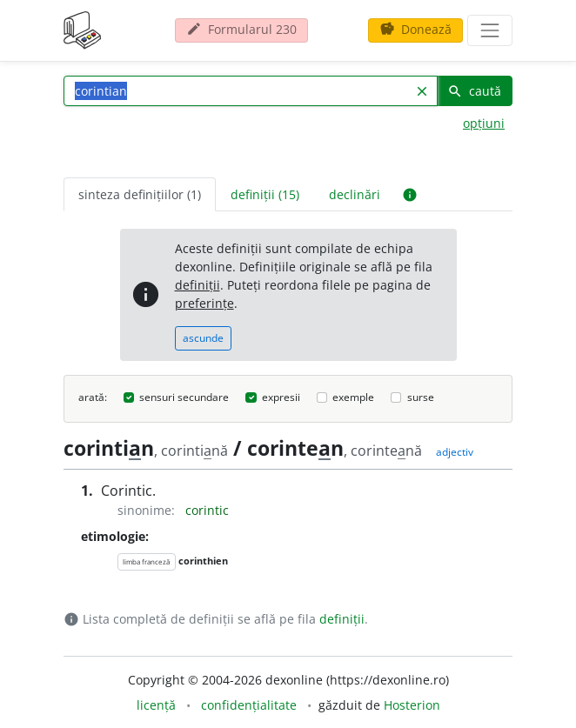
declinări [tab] (355, 194)
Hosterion (412, 705)
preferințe (204, 303)
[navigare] (490, 30)
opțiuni (484, 123)
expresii (281, 397)
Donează (415, 29)
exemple (353, 397)
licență (156, 705)
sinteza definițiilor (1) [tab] (140, 194)
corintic (207, 510)
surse (421, 397)
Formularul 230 (241, 29)
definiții (198, 285)
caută (474, 91)
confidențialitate (249, 705)
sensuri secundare (184, 397)
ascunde (203, 338)
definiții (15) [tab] (265, 194)
